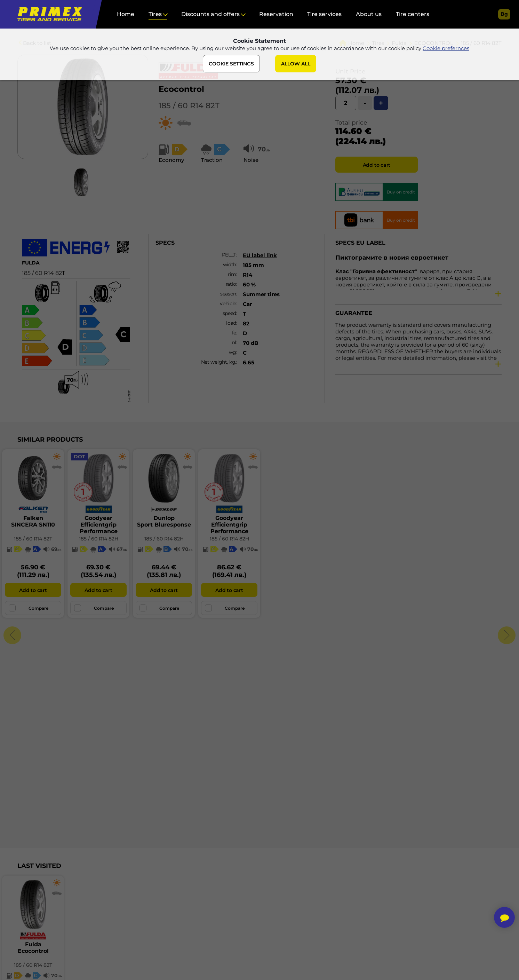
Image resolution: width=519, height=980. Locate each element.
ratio (231, 284)
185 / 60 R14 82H (99, 539)
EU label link (260, 255)
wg (233, 352)
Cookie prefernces (446, 48)
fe (234, 333)
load (231, 323)
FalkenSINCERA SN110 (33, 521)
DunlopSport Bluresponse (164, 521)
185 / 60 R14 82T (189, 106)
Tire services (324, 14)
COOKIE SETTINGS (231, 64)
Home (126, 14)
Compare (29, 608)
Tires (155, 14)
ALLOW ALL (296, 64)
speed (230, 313)
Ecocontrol (181, 89)
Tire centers (413, 14)
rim (232, 274)
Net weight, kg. (219, 362)
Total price (351, 122)
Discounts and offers (210, 14)
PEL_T (229, 255)
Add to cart (377, 165)
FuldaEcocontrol (33, 948)
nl (234, 342)
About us (369, 14)
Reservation (276, 14)
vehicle (228, 303)
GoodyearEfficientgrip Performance (99, 525)
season (228, 294)
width (230, 264)
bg (504, 14)
